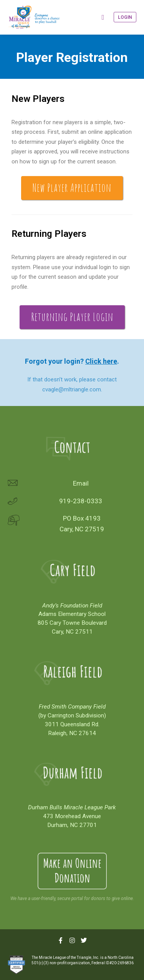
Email (81, 483)
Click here (101, 361)
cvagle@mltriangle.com (72, 389)
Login (125, 17)
